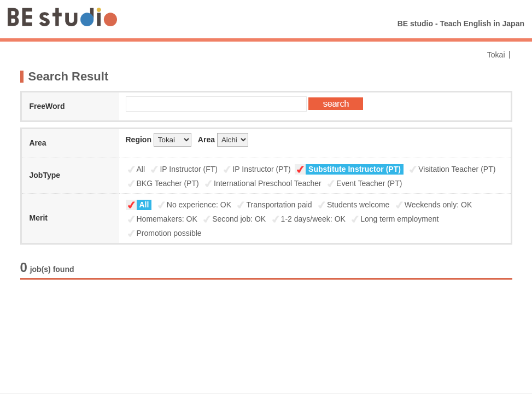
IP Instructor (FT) (189, 169)
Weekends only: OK (438, 205)
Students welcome (358, 205)
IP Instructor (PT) (261, 169)
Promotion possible (169, 233)
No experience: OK (199, 205)
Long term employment (399, 219)
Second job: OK (239, 219)
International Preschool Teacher (268, 183)
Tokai (496, 55)
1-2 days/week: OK (313, 219)
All (141, 169)
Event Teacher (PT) (369, 183)
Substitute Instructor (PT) (355, 169)
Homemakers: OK (167, 219)
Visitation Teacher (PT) (457, 169)
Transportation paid (279, 205)
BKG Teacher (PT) (168, 183)
